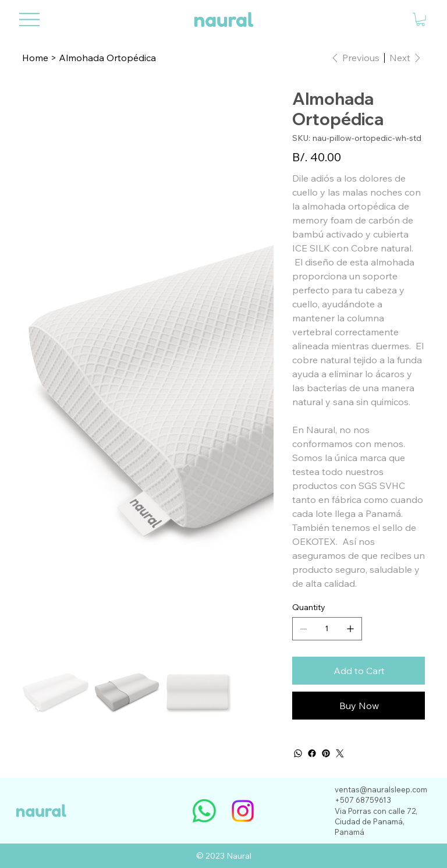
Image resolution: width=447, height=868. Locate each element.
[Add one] (350, 629)
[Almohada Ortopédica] (107, 58)
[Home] (35, 58)
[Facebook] (312, 753)
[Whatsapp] (204, 811)
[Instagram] (243, 811)
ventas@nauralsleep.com (381, 789)
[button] (421, 20)
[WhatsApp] (298, 753)
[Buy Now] (359, 706)
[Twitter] (340, 753)
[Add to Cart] (359, 671)
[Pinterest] (326, 753)
